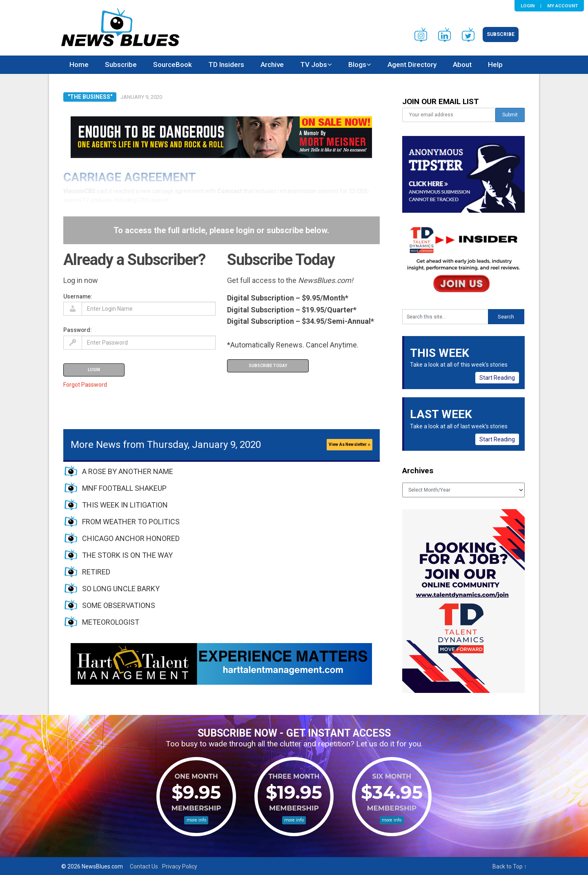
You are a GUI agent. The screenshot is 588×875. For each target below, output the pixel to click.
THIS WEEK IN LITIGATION (125, 505)
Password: (78, 330)
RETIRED (96, 572)
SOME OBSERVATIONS (119, 605)
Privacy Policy (180, 866)
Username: (78, 296)
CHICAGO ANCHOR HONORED (131, 538)
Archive (272, 65)
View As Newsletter (350, 444)
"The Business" (90, 97)
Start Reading (497, 378)
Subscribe (501, 34)
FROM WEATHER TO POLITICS (131, 522)
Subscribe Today (268, 366)
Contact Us (144, 866)
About (462, 65)
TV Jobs (314, 65)
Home (79, 65)
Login (528, 6)
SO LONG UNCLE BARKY (121, 589)
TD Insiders (226, 65)
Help (495, 65)
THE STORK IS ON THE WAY (127, 555)
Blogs (357, 65)
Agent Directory (412, 65)
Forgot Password (85, 385)
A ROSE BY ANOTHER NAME (128, 471)
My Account (562, 6)
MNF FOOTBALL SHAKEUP (124, 488)
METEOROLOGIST (111, 622)
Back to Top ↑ (510, 866)
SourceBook (173, 65)
